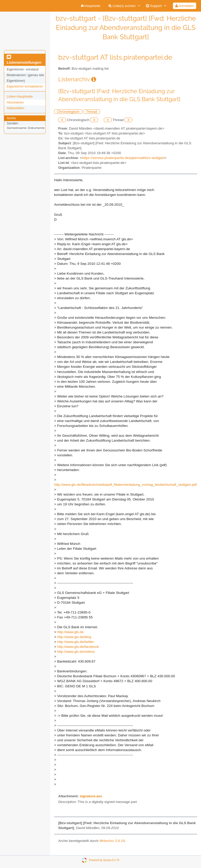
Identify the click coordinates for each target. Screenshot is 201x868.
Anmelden (184, 6)
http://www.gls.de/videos (76, 652)
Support (154, 6)
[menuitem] (91, 6)
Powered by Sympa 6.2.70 (104, 860)
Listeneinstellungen (24, 60)
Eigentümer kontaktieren (25, 86)
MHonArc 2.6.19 (112, 841)
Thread (92, 112)
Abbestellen (15, 108)
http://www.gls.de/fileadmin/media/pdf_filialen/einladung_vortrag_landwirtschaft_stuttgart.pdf (125, 485)
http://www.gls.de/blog (74, 637)
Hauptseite (91, 6)
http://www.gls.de (70, 632)
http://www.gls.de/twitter (76, 642)
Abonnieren (15, 102)
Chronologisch (68, 112)
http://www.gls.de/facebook (78, 647)
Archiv (11, 118)
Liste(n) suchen (122, 6)
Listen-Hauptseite (20, 96)
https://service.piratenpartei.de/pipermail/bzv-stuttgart (123, 158)
